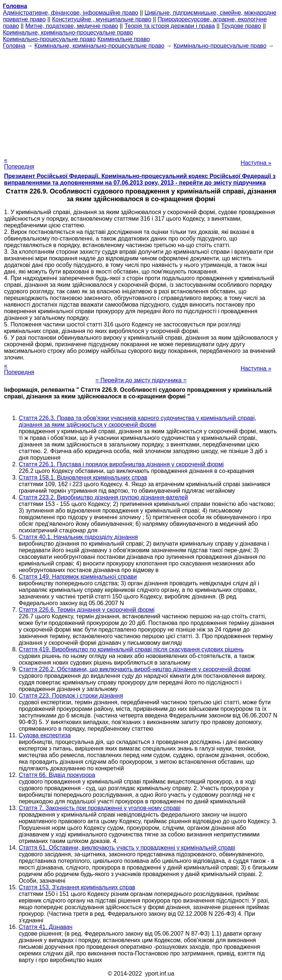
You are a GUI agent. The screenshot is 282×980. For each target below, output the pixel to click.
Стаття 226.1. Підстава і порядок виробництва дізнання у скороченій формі (121, 464)
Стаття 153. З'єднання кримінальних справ (77, 887)
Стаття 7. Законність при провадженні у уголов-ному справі (100, 808)
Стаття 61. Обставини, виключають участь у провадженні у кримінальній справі (127, 848)
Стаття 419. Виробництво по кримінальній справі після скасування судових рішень (131, 649)
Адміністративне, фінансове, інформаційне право (70, 13)
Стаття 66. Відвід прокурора (57, 775)
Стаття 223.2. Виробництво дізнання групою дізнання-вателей (103, 497)
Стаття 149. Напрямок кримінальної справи (78, 577)
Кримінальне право (124, 39)
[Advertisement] (141, 101)
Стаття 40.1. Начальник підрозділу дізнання (78, 537)
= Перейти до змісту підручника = (141, 380)
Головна (14, 46)
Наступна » (256, 163)
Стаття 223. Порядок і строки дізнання (71, 696)
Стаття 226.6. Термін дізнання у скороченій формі (87, 610)
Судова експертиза (45, 735)
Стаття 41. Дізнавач (46, 927)
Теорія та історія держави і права (170, 26)
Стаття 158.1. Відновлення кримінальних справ (83, 478)
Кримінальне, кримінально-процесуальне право (68, 32)
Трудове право (241, 26)
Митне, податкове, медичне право (72, 26)
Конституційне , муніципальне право (102, 19)
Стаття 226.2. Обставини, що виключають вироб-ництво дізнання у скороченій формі (135, 669)
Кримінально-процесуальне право (49, 39)
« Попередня (19, 163)
